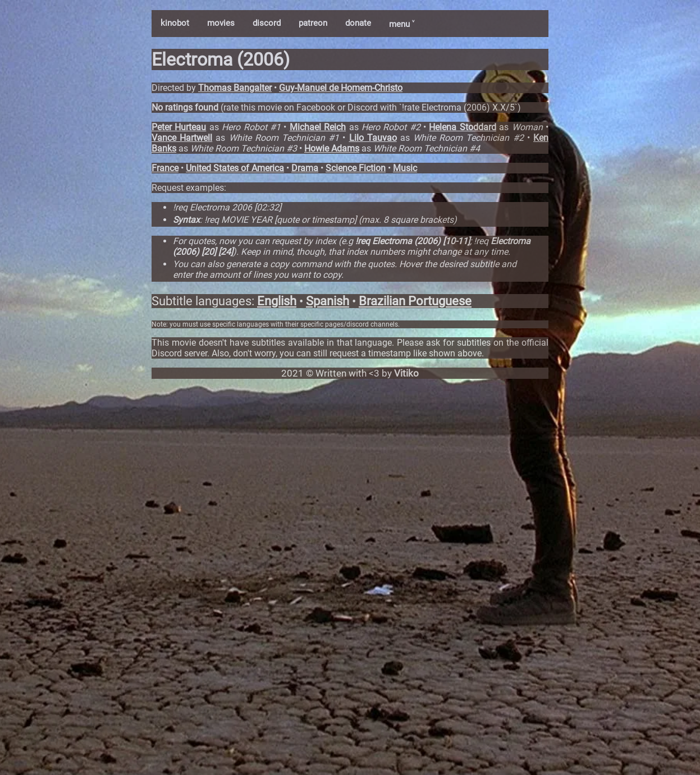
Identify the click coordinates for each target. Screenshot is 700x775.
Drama (305, 168)
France (165, 168)
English (277, 301)
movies (221, 23)
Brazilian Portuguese (415, 301)
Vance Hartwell (182, 138)
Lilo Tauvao (373, 138)
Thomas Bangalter (235, 88)
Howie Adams (332, 148)
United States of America (235, 168)
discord (267, 23)
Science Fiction (356, 168)
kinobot (175, 23)
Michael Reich (318, 127)
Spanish (328, 301)
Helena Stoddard (462, 127)
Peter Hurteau (179, 127)
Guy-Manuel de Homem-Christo (341, 88)
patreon (313, 23)
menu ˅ (402, 24)
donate (358, 23)
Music (405, 168)
